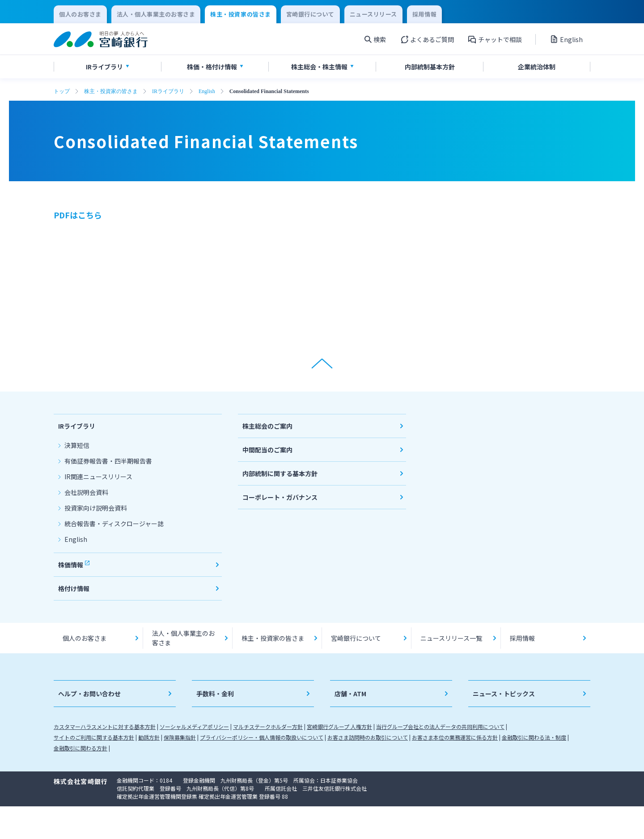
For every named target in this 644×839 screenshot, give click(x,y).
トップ (62, 91)
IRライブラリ (168, 91)
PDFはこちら (78, 215)
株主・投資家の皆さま (111, 91)
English (207, 91)
